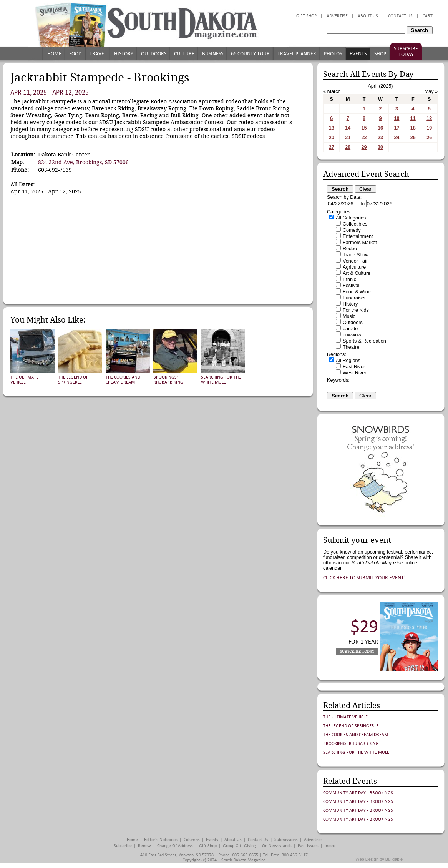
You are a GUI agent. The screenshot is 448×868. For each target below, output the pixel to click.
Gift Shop (306, 16)
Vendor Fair (355, 261)
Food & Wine (357, 292)
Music (349, 316)
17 (397, 128)
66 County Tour (250, 54)
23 (380, 138)
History (124, 54)
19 (429, 128)
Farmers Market (360, 243)
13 (332, 128)
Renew (144, 846)
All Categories (351, 218)
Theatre (351, 347)
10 (397, 118)
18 (413, 128)
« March (332, 91)
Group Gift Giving (239, 846)
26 (429, 138)
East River (354, 367)
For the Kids (356, 310)
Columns (192, 840)
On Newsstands (277, 846)
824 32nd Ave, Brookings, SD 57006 (83, 162)
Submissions (286, 840)
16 (380, 128)
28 (348, 147)
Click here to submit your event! (364, 578)
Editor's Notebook (161, 840)
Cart (428, 16)
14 (348, 128)
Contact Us (400, 16)
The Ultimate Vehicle (24, 380)
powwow (352, 335)
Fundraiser (354, 298)
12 (429, 118)
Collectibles (355, 224)
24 (397, 138)
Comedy (352, 230)
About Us (368, 16)
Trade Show (356, 255)
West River (354, 373)
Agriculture (354, 267)
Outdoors (154, 54)
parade (350, 329)
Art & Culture (357, 273)
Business (213, 54)
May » (431, 91)
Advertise (337, 16)
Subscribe (123, 846)
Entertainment (358, 236)
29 (364, 147)
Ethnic (349, 279)
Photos (333, 54)
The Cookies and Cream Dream (123, 380)
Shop (380, 54)
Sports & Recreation (364, 341)
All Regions (348, 361)
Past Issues (308, 846)
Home (54, 54)
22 (364, 138)
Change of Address (175, 846)
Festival (351, 286)
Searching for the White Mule (221, 380)
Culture (184, 54)
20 (332, 138)
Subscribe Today (406, 52)
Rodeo (350, 249)
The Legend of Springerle (73, 380)
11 (413, 118)
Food (75, 54)
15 (364, 128)
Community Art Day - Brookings (358, 793)
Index (330, 846)
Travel (98, 54)
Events (358, 54)
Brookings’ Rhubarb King (168, 380)
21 (348, 138)
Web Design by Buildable (379, 859)
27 (332, 147)
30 (380, 147)
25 (413, 138)
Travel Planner (297, 54)
